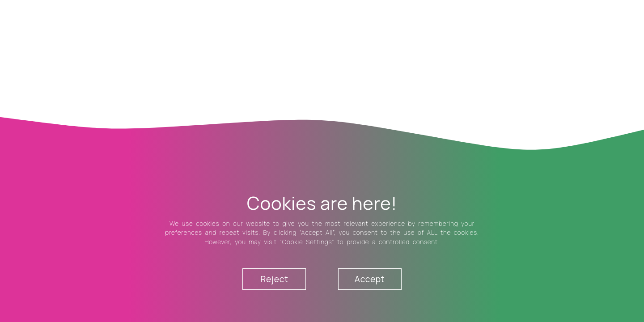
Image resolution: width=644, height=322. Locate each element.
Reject (274, 279)
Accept (370, 279)
